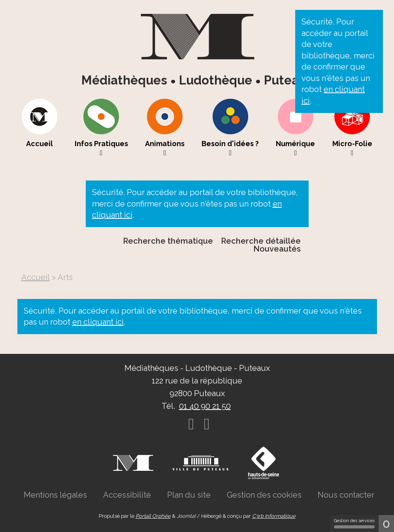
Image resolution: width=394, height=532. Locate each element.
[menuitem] (40, 128)
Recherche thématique (168, 241)
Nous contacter (346, 495)
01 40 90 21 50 (205, 406)
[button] (101, 128)
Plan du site (189, 495)
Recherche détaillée (261, 241)
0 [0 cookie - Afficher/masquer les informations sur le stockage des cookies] (386, 524)
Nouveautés (277, 249)
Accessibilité (127, 495)
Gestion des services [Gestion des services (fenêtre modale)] (354, 523)
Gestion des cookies (264, 495)
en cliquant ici (98, 322)
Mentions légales (55, 495)
